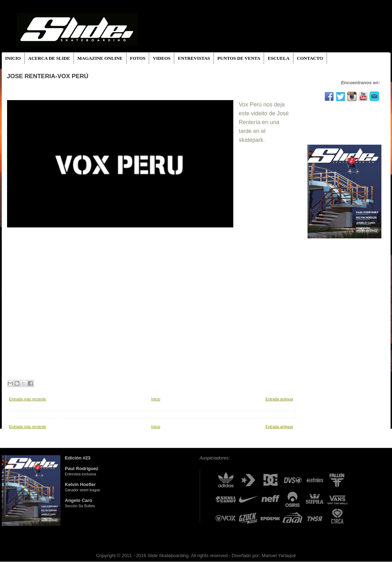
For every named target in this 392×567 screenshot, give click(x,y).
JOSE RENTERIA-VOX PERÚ (48, 76)
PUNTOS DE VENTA (239, 58)
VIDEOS (162, 58)
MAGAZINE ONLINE (100, 58)
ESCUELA (278, 58)
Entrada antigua (279, 399)
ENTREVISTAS (194, 58)
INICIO (13, 58)
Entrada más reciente (28, 399)
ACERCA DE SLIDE (49, 58)
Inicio (156, 399)
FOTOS (138, 58)
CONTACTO (310, 58)
